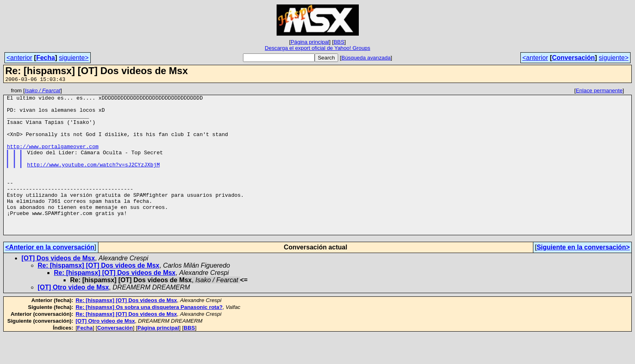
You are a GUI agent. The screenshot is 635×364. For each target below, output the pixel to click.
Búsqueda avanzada (366, 58)
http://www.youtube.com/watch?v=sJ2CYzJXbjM (94, 180)
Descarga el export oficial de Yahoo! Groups (317, 48)
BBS (339, 42)
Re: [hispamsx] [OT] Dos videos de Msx (99, 295)
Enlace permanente (599, 92)
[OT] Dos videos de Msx (58, 287)
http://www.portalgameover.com (53, 158)
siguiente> (74, 58)
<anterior (19, 58)
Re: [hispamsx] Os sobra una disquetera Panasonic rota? (149, 336)
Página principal (310, 42)
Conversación (573, 58)
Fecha (45, 58)
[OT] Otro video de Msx (73, 316)
